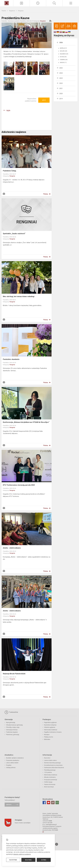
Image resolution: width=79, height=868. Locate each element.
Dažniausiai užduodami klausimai (54, 768)
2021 (61, 88)
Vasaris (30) (64, 60)
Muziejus (47, 735)
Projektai (9, 765)
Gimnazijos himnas (12, 730)
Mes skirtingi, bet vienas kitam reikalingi (19, 296)
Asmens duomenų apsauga (52, 763)
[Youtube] (49, 803)
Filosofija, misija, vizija (13, 727)
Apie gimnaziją (11, 722)
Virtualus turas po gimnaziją (14, 725)
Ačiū (44, 100)
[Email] (57, 803)
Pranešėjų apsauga (50, 770)
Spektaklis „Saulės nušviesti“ (14, 234)
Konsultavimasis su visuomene (53, 765)
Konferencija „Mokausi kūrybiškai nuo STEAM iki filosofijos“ (26, 422)
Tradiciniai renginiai (12, 732)
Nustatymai (13, 860)
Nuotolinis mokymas (50, 725)
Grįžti (8, 111)
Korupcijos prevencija (51, 780)
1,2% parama (48, 772)
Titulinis (4, 11)
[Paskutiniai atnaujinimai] (38, 3)
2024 (61, 73)
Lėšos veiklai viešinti (12, 763)
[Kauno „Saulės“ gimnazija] (7, 3)
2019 (61, 99)
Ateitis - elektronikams (12, 548)
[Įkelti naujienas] (21, 3)
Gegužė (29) (63, 51)
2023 (61, 78)
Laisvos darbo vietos (50, 760)
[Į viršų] (57, 844)
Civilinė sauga (48, 782)
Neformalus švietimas (51, 730)
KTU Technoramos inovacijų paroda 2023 (19, 485)
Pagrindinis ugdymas (50, 722)
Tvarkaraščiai (11, 712)
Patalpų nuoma (49, 737)
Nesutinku (28, 860)
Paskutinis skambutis (11, 359)
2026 (61, 43)
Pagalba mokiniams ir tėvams (53, 732)
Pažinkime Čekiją (9, 171)
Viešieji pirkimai (11, 768)
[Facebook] (44, 803)
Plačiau (46, 194)
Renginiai (21, 11)
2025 (61, 68)
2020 (61, 94)
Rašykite (9, 805)
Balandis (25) (64, 54)
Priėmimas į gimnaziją (13, 735)
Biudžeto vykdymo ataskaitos (15, 758)
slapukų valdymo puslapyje (22, 854)
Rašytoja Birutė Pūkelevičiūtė (14, 674)
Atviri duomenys (49, 787)
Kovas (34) (63, 57)
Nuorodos (47, 758)
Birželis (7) (63, 48)
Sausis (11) (63, 63)
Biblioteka (47, 739)
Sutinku (44, 860)
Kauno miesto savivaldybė (23, 823)
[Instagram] (53, 803)
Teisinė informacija (50, 784)
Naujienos (12, 11)
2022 (61, 83)
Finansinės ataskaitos (13, 760)
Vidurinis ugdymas (50, 727)
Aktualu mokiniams (50, 777)
